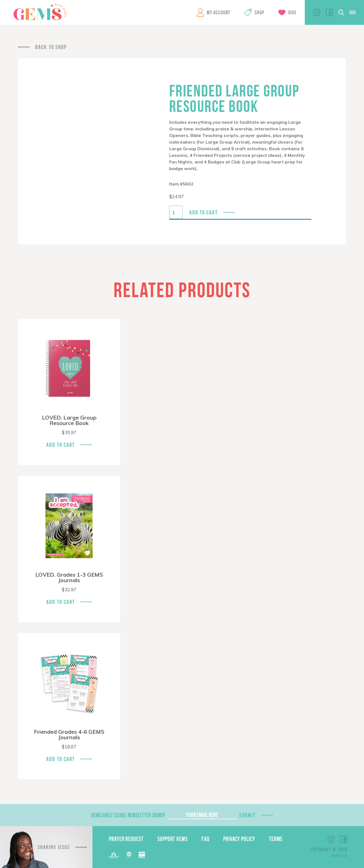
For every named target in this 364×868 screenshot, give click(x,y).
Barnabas (114, 855)
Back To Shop (51, 47)
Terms (276, 839)
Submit (247, 815)
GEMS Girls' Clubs (40, 12)
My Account (219, 12)
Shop (259, 12)
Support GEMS (172, 839)
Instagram (317, 12)
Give (292, 12)
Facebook (329, 12)
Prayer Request (126, 839)
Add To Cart (60, 445)
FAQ (205, 839)
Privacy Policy (239, 839)
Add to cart (203, 212)
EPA (142, 855)
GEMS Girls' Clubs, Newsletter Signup (128, 815)
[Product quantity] (176, 212)
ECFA (129, 855)
